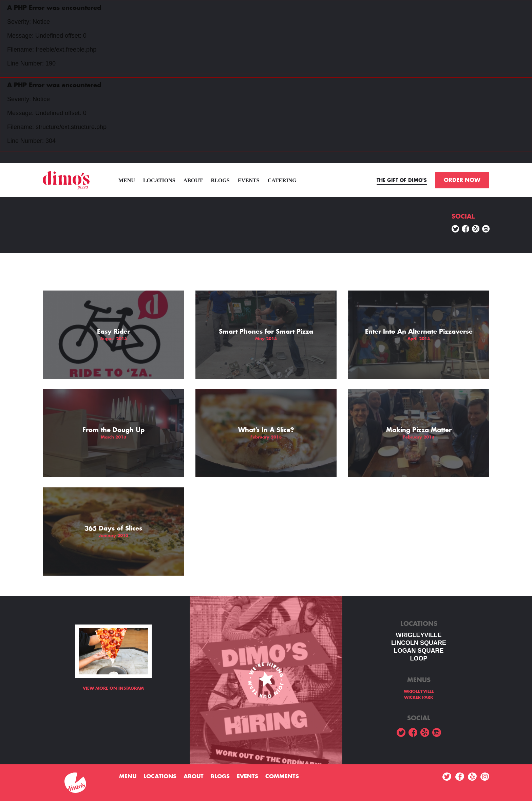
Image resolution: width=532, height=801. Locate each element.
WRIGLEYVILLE (419, 635)
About (193, 180)
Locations (159, 180)
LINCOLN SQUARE (419, 643)
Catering (282, 180)
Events (249, 180)
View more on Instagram (113, 688)
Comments (282, 777)
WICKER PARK (419, 697)
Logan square (419, 651)
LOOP (419, 658)
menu (127, 180)
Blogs (220, 180)
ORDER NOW (462, 180)
